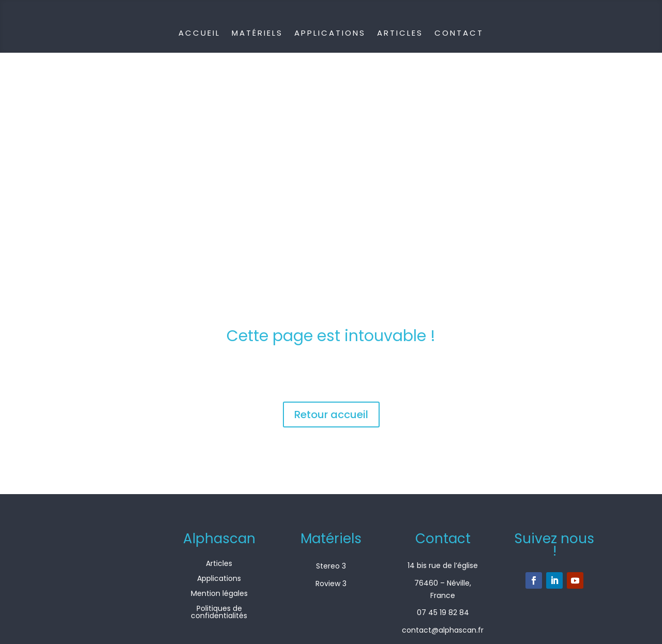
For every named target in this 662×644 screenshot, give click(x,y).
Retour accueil (331, 415)
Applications (330, 33)
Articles (400, 33)
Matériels (257, 33)
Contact (459, 33)
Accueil (199, 33)
